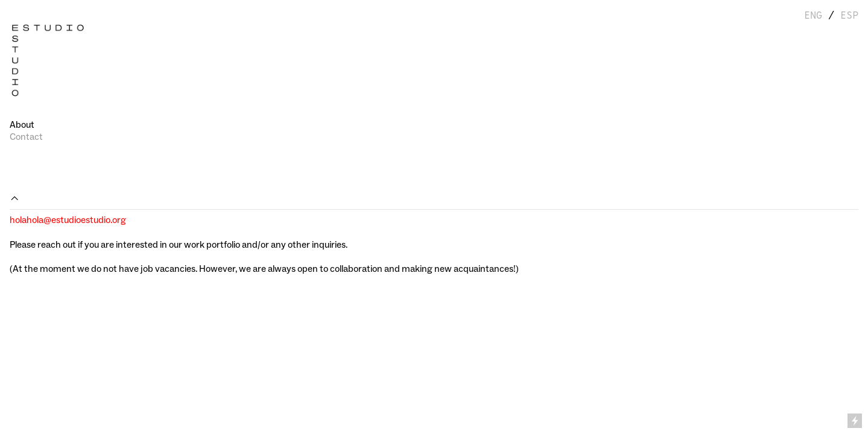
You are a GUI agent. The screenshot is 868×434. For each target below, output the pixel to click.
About (22, 125)
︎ (14, 198)
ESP (849, 16)
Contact (26, 137)
